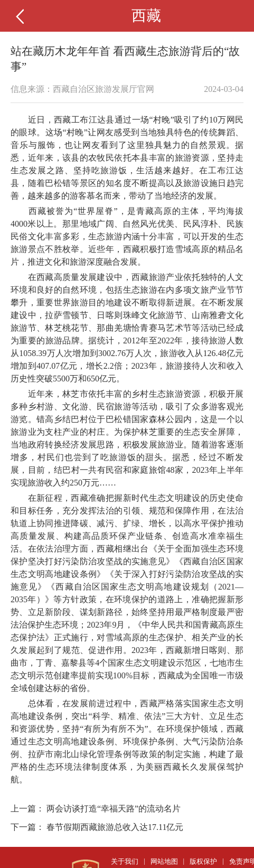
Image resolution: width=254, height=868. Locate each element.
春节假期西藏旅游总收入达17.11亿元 (115, 827)
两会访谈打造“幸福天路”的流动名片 (114, 809)
